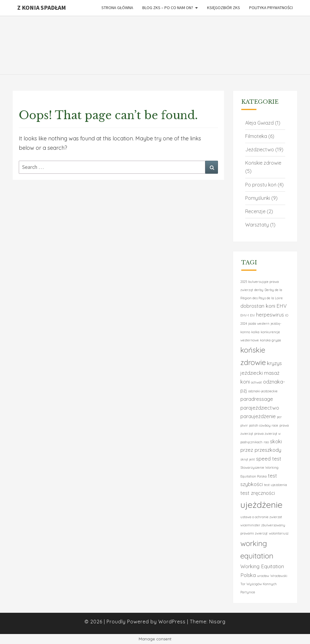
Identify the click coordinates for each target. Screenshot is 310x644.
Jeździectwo (260, 149)
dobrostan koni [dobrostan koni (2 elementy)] (258, 306)
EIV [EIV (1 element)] (252, 315)
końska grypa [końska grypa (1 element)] (270, 340)
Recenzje (255, 211)
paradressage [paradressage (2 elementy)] (257, 399)
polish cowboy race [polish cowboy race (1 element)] (264, 425)
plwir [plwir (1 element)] (244, 425)
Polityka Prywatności (271, 8)
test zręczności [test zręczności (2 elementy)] (258, 493)
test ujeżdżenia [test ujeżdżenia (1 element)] (275, 485)
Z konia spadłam (42, 7)
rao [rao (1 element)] (266, 442)
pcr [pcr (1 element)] (279, 417)
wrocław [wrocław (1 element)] (263, 576)
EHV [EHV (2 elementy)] (282, 306)
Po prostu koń (261, 185)
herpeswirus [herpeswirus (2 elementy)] (270, 315)
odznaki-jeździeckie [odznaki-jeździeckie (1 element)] (263, 391)
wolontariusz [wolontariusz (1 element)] (279, 533)
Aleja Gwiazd (259, 123)
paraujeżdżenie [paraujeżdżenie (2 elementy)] (258, 416)
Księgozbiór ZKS (224, 8)
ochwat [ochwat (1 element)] (256, 382)
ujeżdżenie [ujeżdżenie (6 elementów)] (261, 505)
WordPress (172, 622)
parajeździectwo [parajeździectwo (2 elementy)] (260, 408)
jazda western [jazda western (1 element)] (259, 324)
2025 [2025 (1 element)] (244, 282)
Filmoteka (256, 136)
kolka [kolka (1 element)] (255, 332)
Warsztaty (257, 225)
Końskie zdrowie (263, 163)
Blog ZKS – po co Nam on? (168, 8)
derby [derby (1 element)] (259, 290)
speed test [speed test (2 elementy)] (269, 459)
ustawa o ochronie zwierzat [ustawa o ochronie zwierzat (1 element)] (261, 517)
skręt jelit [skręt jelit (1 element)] (248, 459)
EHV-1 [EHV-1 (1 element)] (245, 315)
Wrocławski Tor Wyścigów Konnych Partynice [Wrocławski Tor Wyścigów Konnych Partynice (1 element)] (264, 584)
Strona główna (117, 8)
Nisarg (217, 622)
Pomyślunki (258, 198)
